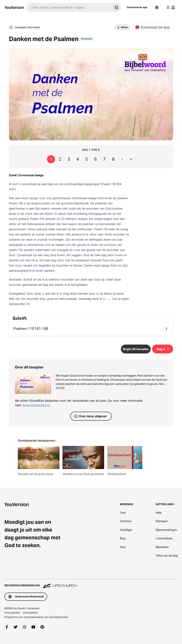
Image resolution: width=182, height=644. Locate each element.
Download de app (137, 7)
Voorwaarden (30, 613)
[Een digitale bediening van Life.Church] (91, 584)
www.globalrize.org (36, 405)
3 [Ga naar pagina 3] (69, 159)
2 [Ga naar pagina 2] (60, 159)
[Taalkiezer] (157, 7)
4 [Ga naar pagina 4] (78, 159)
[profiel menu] (171, 7)
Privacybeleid (12, 613)
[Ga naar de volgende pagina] (122, 159)
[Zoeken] (69, 7)
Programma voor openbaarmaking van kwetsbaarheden (36, 617)
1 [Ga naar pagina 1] (51, 159)
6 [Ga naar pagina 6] (95, 159)
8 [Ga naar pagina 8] (113, 159)
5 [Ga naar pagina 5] (87, 159)
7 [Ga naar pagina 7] (104, 159)
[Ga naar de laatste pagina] (131, 159)
